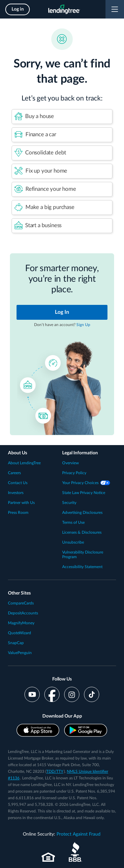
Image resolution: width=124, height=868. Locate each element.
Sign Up (83, 325)
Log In (62, 312)
